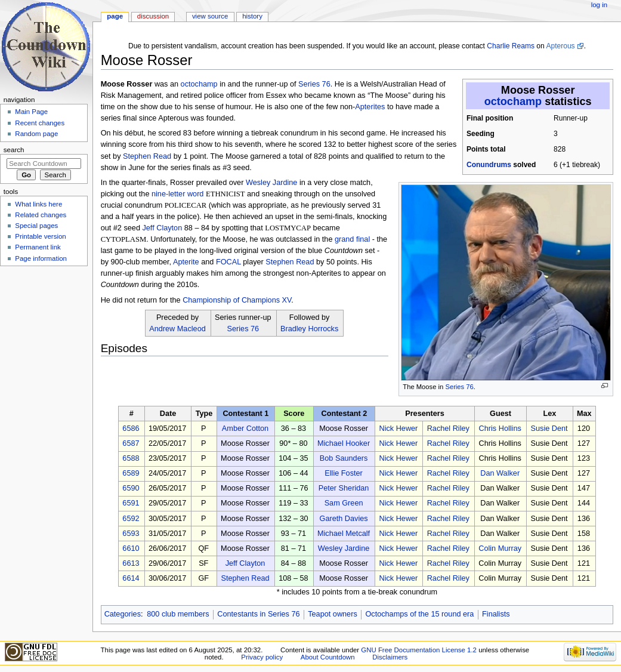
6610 (131, 548)
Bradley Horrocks (309, 329)
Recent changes (40, 123)
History (252, 16)
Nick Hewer (398, 429)
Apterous (560, 46)
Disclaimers (390, 657)
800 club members (178, 614)
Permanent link (38, 247)
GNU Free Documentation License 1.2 (419, 650)
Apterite (186, 262)
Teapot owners (333, 614)
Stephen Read (147, 156)
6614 (131, 578)
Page (115, 16)
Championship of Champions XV (237, 300)
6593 (131, 534)
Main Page (31, 112)
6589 (131, 473)
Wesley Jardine (272, 183)
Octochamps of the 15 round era (419, 614)
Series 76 (459, 387)
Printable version (40, 236)
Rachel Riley (448, 429)
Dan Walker (500, 473)
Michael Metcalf (344, 534)
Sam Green (344, 503)
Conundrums (489, 165)
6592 (131, 519)
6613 (131, 563)
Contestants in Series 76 (258, 614)
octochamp (513, 101)
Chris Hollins (500, 429)
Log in (599, 5)
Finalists (496, 614)
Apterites (370, 107)
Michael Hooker (344, 443)
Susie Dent (549, 429)
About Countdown (328, 657)
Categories (123, 614)
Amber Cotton (245, 429)
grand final (352, 239)
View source (210, 16)
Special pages (36, 226)
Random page (36, 134)
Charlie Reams (511, 46)
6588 (131, 458)
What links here (38, 204)
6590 (131, 488)
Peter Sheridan (344, 488)
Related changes (41, 215)
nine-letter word (177, 194)
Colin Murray (500, 548)
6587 (131, 443)
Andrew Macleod (177, 329)
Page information (41, 258)
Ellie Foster (343, 473)
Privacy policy (262, 657)
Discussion (153, 16)
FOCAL (228, 262)
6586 (131, 429)
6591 (131, 503)
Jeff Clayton (162, 228)
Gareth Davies (344, 519)
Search (14, 150)
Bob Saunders (344, 458)
